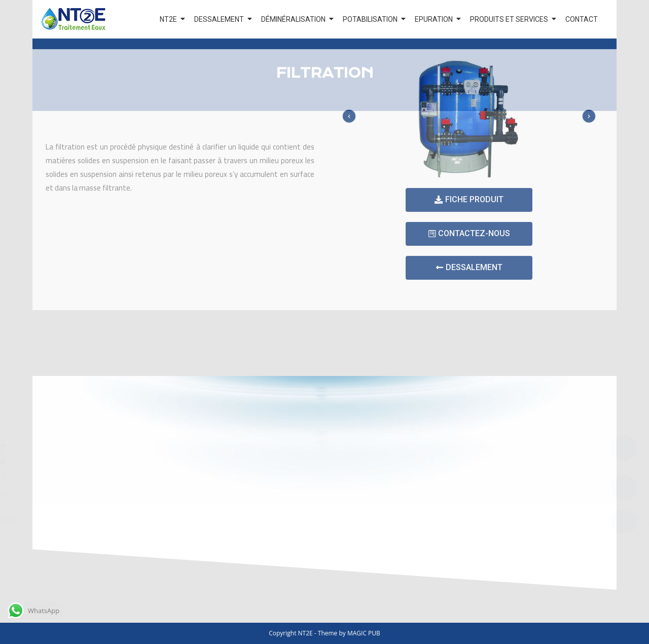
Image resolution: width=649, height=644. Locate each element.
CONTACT (582, 19)
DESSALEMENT (221, 19)
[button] (469, 155)
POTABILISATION (372, 19)
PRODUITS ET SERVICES (511, 19)
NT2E (170, 19)
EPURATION (436, 19)
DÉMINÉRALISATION (295, 19)
